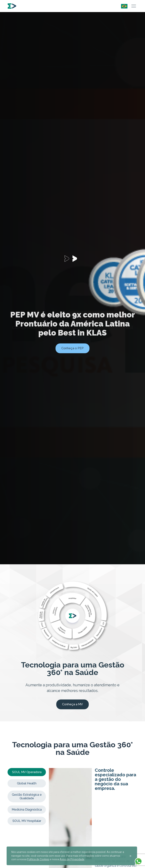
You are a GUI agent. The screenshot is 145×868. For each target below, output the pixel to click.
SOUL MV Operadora (27, 772)
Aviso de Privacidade (72, 859)
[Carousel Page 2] (76, 259)
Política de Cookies (38, 859)
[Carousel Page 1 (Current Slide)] (69, 259)
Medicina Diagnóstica (27, 810)
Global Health (27, 783)
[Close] (130, 856)
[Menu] (134, 6)
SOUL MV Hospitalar (27, 821)
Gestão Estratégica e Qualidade (27, 796)
